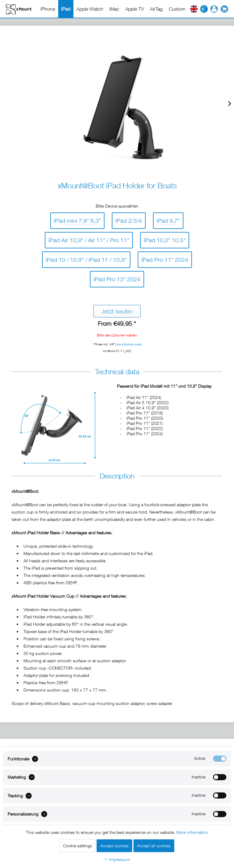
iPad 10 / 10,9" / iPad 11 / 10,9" (86, 258)
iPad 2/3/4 (129, 219)
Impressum (117, 859)
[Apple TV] (135, 9)
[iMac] (114, 9)
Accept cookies (114, 846)
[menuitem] (48, 9)
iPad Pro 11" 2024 (165, 258)
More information (192, 832)
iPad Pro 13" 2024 (117, 278)
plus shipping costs (128, 344)
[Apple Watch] (90, 9)
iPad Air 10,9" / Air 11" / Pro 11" (89, 239)
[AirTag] (156, 9)
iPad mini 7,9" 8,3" (77, 219)
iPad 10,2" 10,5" (165, 239)
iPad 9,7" (168, 219)
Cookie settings (78, 846)
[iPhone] (48, 9)
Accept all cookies (154, 846)
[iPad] (66, 9)
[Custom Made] (184, 9)
